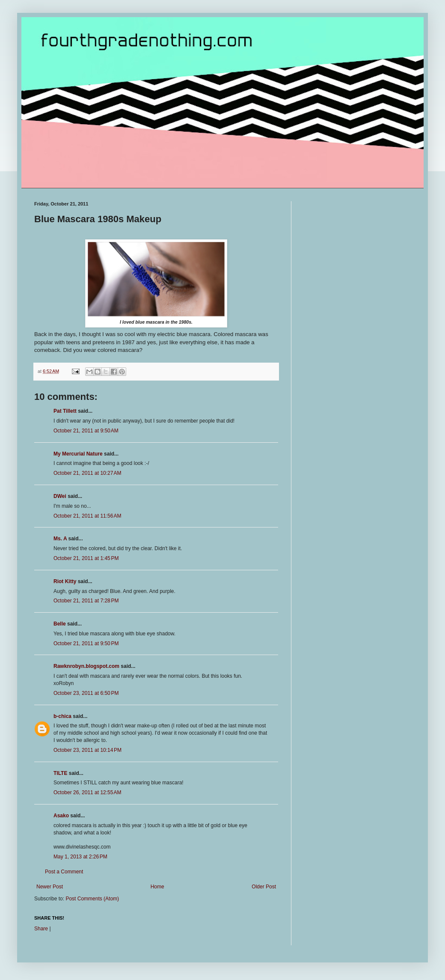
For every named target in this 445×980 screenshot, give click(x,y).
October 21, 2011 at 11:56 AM (87, 516)
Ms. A (60, 539)
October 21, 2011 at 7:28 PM (86, 601)
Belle (60, 624)
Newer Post (50, 887)
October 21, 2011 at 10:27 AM (87, 473)
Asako (61, 816)
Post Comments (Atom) (92, 899)
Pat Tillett (65, 411)
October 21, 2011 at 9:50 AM (86, 431)
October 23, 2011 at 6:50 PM (86, 693)
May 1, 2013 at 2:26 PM (80, 857)
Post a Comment (64, 872)
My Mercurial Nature (78, 454)
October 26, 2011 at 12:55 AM (87, 792)
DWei (60, 496)
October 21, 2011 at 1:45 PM (86, 558)
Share (41, 929)
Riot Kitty (65, 581)
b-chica (62, 716)
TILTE (60, 773)
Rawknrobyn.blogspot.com (86, 666)
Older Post (264, 887)
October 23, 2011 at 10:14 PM (88, 750)
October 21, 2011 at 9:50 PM (86, 643)
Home (157, 887)
